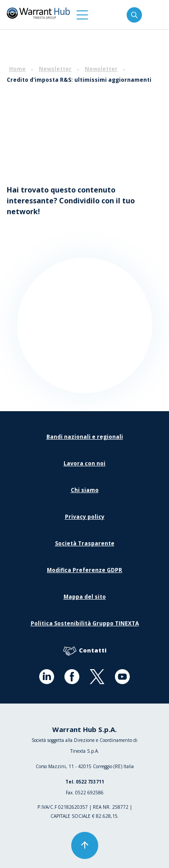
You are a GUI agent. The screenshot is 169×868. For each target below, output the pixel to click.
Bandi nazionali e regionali (85, 437)
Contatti (85, 651)
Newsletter (55, 69)
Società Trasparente (85, 543)
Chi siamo (85, 490)
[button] (82, 15)
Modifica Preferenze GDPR (84, 570)
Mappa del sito (85, 597)
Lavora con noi (84, 463)
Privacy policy (85, 517)
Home (17, 69)
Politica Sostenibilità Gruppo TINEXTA (85, 623)
